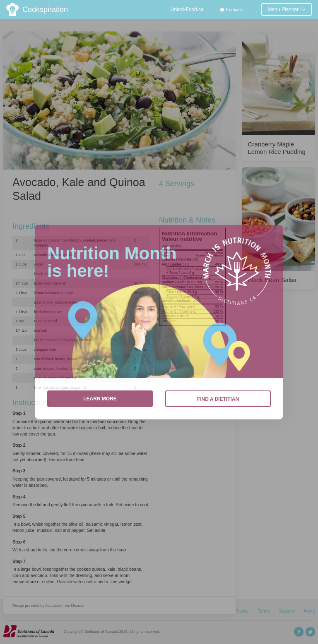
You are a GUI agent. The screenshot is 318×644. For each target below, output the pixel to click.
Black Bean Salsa (272, 280)
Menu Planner (287, 10)
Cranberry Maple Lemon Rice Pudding (277, 148)
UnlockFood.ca (187, 10)
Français (234, 10)
